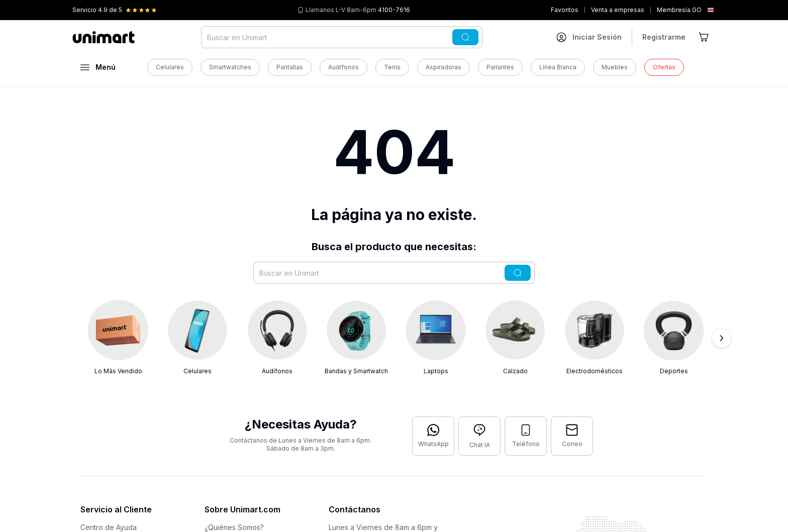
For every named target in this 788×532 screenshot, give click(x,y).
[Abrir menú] (98, 67)
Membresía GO (679, 10)
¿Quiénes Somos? (234, 527)
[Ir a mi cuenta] (589, 37)
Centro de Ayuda (109, 527)
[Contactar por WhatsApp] (433, 436)
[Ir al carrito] (705, 37)
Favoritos (565, 10)
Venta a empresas (618, 10)
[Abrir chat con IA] (479, 436)
